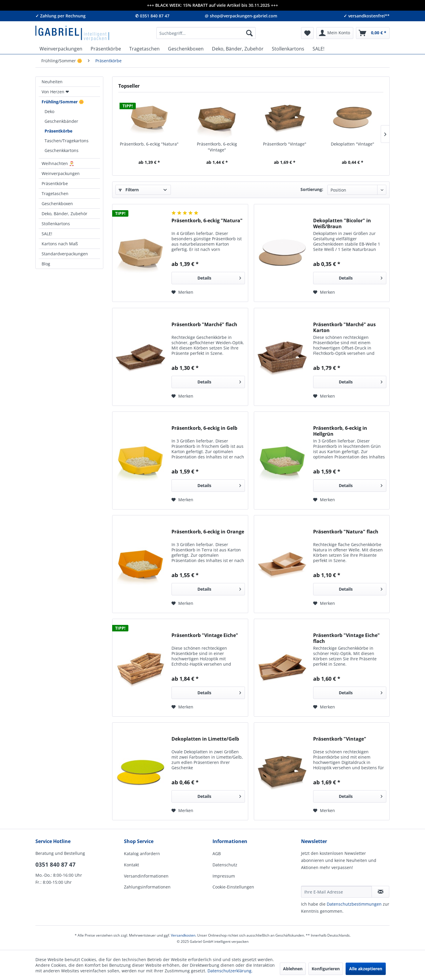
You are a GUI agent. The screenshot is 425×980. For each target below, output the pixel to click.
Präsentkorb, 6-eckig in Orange (208, 532)
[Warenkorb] (373, 33)
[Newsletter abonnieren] (380, 892)
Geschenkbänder (61, 121)
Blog (46, 264)
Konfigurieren (326, 969)
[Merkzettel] (307, 33)
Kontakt (131, 865)
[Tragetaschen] (144, 49)
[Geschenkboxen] (186, 49)
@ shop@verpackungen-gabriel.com (241, 16)
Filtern (129, 190)
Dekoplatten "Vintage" (353, 144)
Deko (49, 111)
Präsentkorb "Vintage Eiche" (205, 635)
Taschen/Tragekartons (67, 141)
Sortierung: (312, 189)
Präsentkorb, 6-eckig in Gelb (204, 428)
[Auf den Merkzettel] (182, 292)
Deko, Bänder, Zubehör (64, 214)
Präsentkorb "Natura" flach (346, 532)
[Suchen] (249, 33)
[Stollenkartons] (288, 49)
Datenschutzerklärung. (230, 971)
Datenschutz (225, 865)
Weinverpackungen (61, 173)
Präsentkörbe (58, 131)
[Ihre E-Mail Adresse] (336, 892)
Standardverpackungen (65, 254)
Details (219, 277)
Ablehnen (293, 969)
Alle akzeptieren (366, 969)
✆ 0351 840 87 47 (152, 16)
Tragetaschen (55, 193)
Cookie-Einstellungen (233, 887)
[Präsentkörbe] (106, 49)
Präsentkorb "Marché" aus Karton (344, 327)
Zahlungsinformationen (147, 887)
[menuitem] (206, 33)
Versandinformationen (146, 876)
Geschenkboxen (57, 204)
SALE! (47, 234)
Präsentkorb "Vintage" (285, 144)
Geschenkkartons (62, 150)
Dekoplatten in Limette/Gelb (205, 739)
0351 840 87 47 (55, 865)
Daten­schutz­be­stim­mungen (354, 904)
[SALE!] (318, 49)
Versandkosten (183, 935)
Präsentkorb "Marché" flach (204, 325)
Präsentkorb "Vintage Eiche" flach (346, 638)
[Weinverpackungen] (61, 49)
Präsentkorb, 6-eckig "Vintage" (217, 147)
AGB (217, 854)
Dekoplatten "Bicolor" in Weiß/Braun (342, 223)
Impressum (224, 876)
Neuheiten (52, 82)
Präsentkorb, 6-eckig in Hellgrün (340, 431)
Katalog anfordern (142, 854)
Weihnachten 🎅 (58, 163)
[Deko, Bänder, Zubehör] (238, 49)
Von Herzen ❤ (55, 92)
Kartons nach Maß (60, 244)
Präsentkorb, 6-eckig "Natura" (149, 144)
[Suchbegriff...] (206, 33)
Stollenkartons (56, 224)
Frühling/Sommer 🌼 (63, 102)
